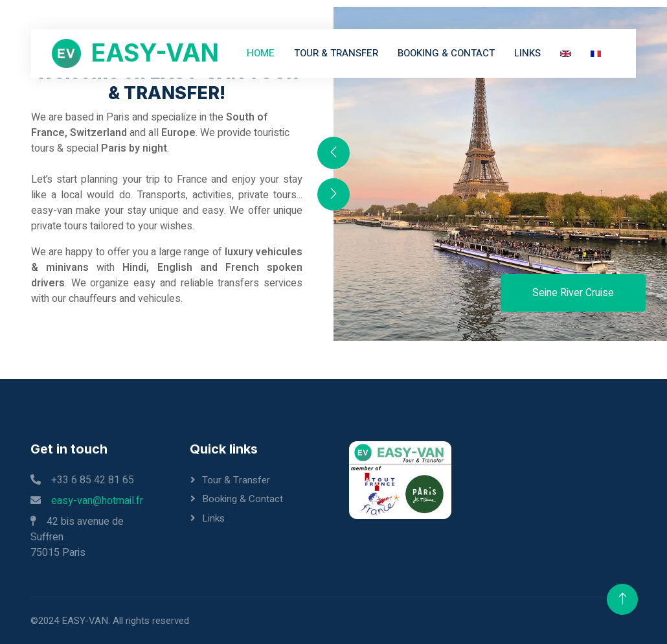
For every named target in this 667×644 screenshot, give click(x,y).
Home (261, 53)
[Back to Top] (622, 599)
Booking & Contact (446, 53)
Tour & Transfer (336, 53)
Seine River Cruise (573, 293)
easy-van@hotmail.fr (97, 501)
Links (527, 53)
